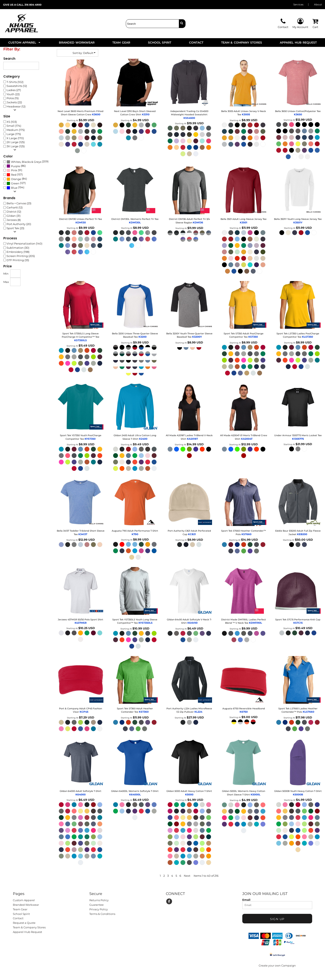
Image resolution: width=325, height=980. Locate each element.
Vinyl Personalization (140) (24, 243)
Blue (14, 188)
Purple (16, 166)
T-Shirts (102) (15, 82)
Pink (14, 170)
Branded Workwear (26, 905)
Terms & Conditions (102, 914)
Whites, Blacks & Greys (26, 162)
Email (246, 900)
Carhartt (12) (15, 207)
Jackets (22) (14, 102)
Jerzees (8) (14, 220)
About (318, 4)
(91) (14, 170)
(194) (15, 188)
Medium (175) (16, 130)
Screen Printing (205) (21, 256)
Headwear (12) (16, 106)
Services (298, 4)
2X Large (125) (16, 142)
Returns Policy (99, 900)
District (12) (14, 212)
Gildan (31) (14, 216)
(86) (16, 166)
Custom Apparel (24, 900)
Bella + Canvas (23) (19, 203)
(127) (16, 183)
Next (187, 876)
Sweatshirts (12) (17, 86)
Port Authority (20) (19, 224)
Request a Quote (24, 923)
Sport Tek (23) (15, 228)
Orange (16, 179)
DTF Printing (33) (18, 260)
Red (14, 175)
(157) (15, 175)
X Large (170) (15, 138)
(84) (17, 179)
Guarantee (96, 905)
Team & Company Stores (29, 927)
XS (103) (12, 122)
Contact (18, 918)
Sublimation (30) (18, 248)
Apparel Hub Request (27, 932)
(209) (28, 162)
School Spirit (21, 914)
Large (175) (14, 134)
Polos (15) (13, 98)
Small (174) (14, 126)
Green (15, 183)
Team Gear (20, 909)
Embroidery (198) (18, 252)
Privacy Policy (99, 909)
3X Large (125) (16, 146)
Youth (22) (13, 94)
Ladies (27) (14, 90)
